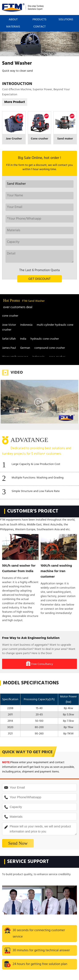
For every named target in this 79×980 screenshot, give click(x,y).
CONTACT (39, 27)
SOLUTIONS (66, 20)
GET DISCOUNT (40, 279)
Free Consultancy (40, 664)
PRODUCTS (40, 20)
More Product (15, 102)
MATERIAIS (13, 27)
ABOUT (13, 20)
